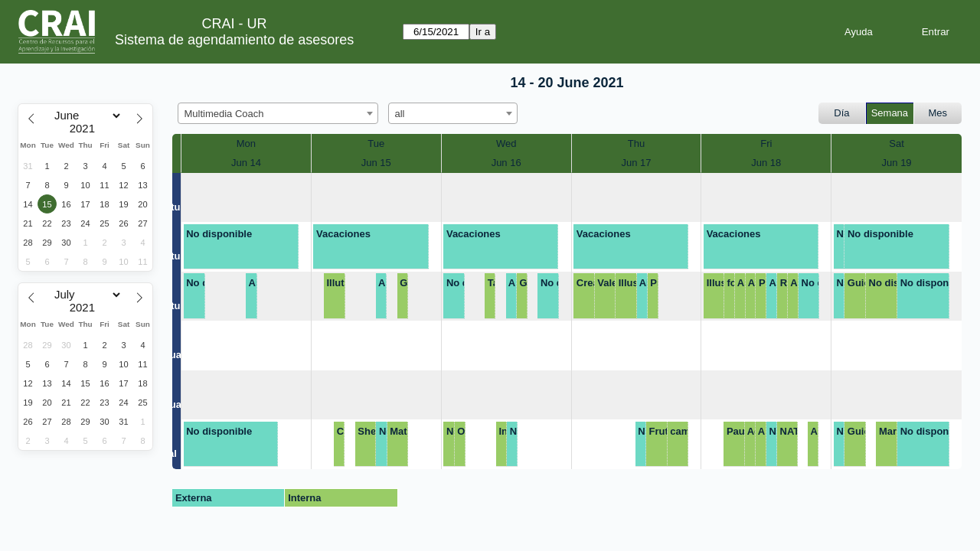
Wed (506, 143)
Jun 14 (246, 163)
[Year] (86, 129)
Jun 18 (766, 163)
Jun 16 (506, 163)
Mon (246, 143)
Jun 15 (376, 163)
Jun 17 (636, 163)
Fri (766, 143)
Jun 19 (897, 163)
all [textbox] (400, 114)
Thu (636, 143)
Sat (897, 143)
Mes (938, 113)
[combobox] (278, 113)
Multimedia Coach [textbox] (224, 114)
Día (841, 113)
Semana (890, 113)
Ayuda (859, 32)
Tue (376, 143)
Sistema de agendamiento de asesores (234, 40)
